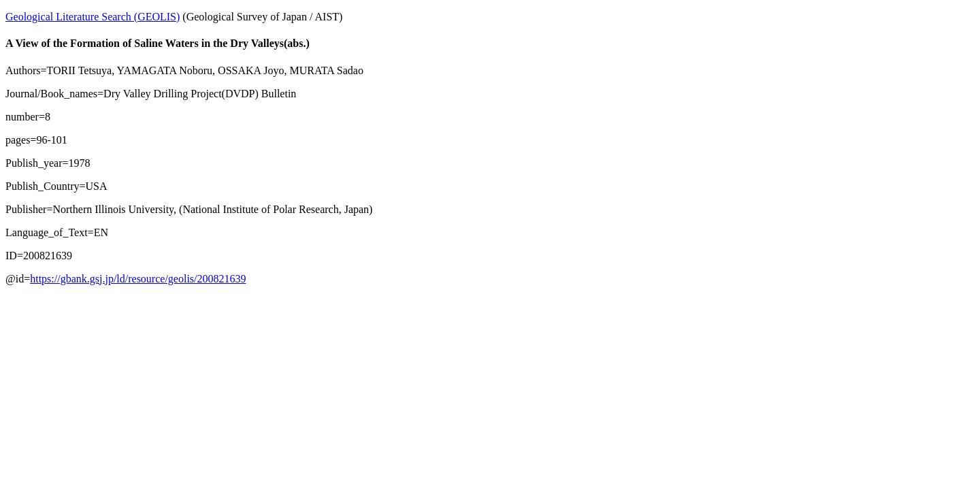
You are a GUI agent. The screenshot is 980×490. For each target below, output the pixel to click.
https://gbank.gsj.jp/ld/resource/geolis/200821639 (138, 279)
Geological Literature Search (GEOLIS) (93, 17)
